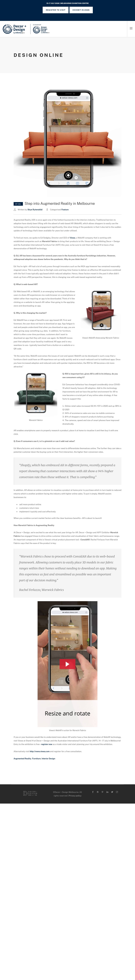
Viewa (73, 238)
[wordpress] (98, 792)
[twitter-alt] (112, 792)
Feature (65, 210)
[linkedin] (107, 792)
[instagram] (117, 792)
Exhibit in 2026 (81, 10)
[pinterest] (102, 792)
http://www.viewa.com (40, 751)
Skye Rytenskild (35, 210)
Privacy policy (75, 796)
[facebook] (93, 792)
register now (47, 744)
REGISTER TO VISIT (56, 10)
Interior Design (48, 759)
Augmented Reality (22, 759)
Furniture (36, 759)
